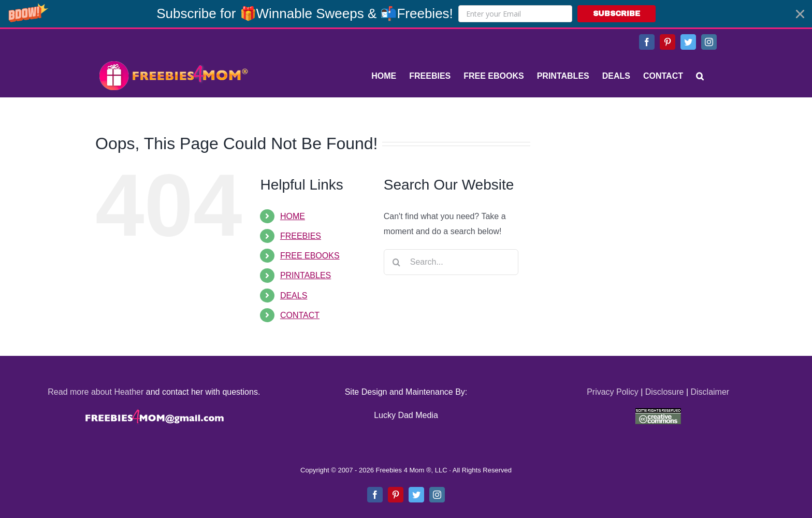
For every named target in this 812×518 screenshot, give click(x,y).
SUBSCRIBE (617, 14)
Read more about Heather (96, 392)
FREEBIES (301, 236)
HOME (293, 216)
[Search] (700, 76)
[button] (406, 14)
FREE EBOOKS (310, 256)
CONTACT (300, 315)
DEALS (294, 296)
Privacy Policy (613, 392)
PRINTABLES (306, 275)
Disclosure (665, 392)
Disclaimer (710, 392)
